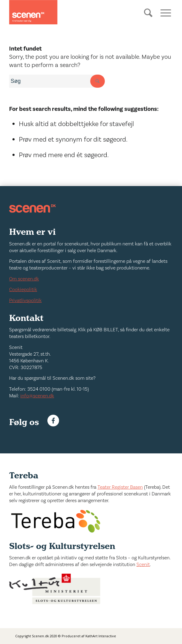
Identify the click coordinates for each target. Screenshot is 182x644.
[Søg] (149, 17)
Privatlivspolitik (25, 301)
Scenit (143, 565)
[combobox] (55, 81)
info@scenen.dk (37, 396)
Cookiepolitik (23, 290)
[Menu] (164, 12)
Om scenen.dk (24, 279)
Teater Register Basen (120, 487)
